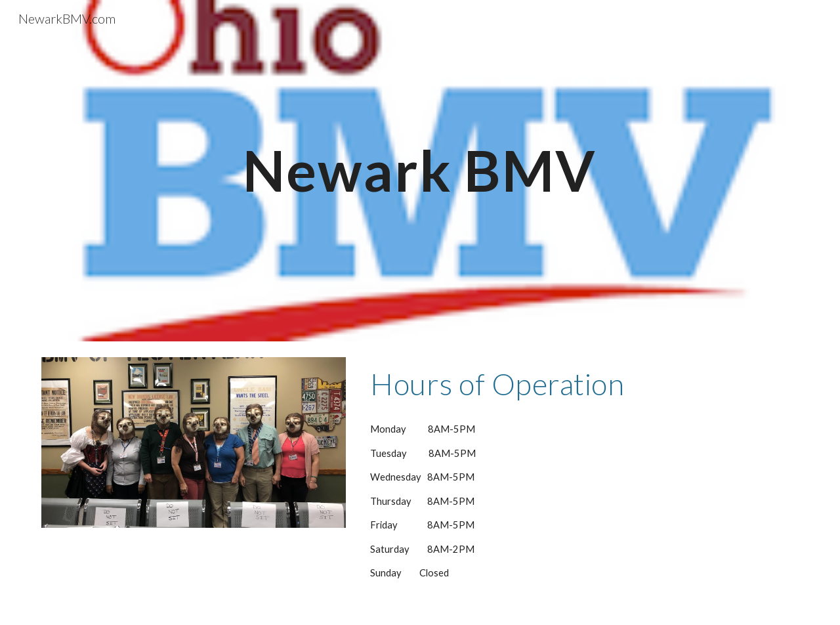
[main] (420, 170)
